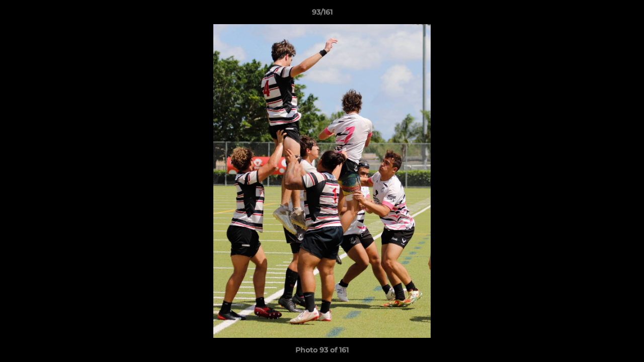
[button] (626, 15)
